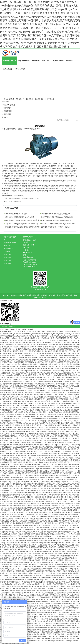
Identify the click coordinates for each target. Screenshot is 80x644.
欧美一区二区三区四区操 (50, 582)
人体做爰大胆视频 (49, 360)
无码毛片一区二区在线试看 (53, 608)
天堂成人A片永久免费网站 (42, 639)
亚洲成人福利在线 (26, 488)
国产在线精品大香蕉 (10, 419)
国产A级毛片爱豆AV (15, 567)
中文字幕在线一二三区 (32, 517)
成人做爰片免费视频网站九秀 (47, 532)
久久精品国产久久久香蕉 (59, 541)
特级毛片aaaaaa (8, 497)
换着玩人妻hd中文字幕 (42, 523)
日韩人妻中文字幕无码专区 (52, 390)
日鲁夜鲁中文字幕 (6, 421)
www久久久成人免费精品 (70, 536)
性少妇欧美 (10, 499)
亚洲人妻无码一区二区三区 (25, 406)
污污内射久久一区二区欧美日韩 (69, 438)
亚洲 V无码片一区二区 (60, 571)
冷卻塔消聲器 (6, 114)
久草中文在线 (56, 508)
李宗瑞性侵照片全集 (9, 462)
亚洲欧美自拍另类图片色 (42, 493)
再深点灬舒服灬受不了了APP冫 (34, 451)
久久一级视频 (43, 525)
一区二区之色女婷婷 (47, 641)
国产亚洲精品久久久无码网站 (34, 362)
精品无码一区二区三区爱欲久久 (29, 564)
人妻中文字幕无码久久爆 (34, 514)
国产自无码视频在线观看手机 (64, 504)
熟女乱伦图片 (66, 628)
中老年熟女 (6, 549)
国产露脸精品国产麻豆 (55, 386)
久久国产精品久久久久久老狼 (70, 508)
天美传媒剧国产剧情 (50, 486)
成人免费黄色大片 (6, 349)
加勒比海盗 (43, 432)
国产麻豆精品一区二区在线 (18, 521)
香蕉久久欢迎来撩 (57, 345)
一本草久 (65, 397)
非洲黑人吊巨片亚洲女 (67, 623)
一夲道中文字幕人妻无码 (15, 541)
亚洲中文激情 (41, 369)
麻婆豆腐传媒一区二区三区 (33, 586)
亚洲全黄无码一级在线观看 (20, 495)
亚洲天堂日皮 (24, 556)
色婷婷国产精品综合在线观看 (33, 416)
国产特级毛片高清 (56, 406)
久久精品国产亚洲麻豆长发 (61, 353)
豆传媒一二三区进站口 (66, 388)
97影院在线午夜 (64, 521)
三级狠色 (50, 606)
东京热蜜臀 (43, 495)
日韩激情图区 (56, 517)
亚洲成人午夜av (6, 586)
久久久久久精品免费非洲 (23, 499)
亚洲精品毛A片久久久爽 (23, 593)
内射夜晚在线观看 (34, 632)
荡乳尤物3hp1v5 (71, 430)
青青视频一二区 (49, 625)
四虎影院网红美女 (46, 564)
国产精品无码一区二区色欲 (14, 353)
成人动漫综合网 (45, 517)
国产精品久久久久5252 (72, 371)
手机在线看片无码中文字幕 (65, 436)
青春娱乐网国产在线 (66, 423)
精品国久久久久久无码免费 (32, 562)
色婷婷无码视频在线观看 (23, 510)
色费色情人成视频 (39, 449)
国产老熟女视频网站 (17, 549)
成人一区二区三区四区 (18, 471)
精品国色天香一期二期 (50, 499)
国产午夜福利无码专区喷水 (42, 506)
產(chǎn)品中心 (9, 249)
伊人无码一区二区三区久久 (25, 462)
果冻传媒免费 (36, 464)
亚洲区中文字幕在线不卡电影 (48, 569)
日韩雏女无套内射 (11, 456)
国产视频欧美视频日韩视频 (55, 475)
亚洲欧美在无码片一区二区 (45, 551)
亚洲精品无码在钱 (19, 578)
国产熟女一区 (16, 436)
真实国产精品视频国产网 (8, 414)
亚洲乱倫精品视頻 (14, 591)
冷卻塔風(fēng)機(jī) (8, 105)
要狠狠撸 (43, 453)
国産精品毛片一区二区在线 (30, 436)
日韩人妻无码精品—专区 (37, 560)
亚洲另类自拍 (42, 497)
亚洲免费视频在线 (39, 536)
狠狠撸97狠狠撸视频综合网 (43, 512)
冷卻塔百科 (46, 61)
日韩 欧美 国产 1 (5, 514)
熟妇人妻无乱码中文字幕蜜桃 (65, 358)
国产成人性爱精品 (11, 558)
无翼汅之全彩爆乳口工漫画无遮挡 (68, 445)
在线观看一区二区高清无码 (53, 558)
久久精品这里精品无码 (61, 601)
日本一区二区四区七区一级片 (33, 543)
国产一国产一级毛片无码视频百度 (32, 486)
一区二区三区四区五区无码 (29, 458)
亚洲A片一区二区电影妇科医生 (52, 514)
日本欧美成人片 (23, 554)
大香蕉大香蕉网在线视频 (24, 384)
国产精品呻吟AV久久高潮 (34, 412)
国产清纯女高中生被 (7, 510)
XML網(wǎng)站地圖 (65, 295)
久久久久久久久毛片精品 (45, 621)
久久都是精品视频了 (58, 467)
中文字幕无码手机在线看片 (42, 467)
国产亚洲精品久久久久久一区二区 (21, 401)
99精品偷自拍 (25, 347)
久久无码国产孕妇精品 (45, 490)
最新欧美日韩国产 (12, 501)
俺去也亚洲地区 (54, 488)
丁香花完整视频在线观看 (34, 399)
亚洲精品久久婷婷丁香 (7, 547)
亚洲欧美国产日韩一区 (44, 336)
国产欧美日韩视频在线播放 (33, 582)
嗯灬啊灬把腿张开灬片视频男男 (28, 569)
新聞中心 (69, 61)
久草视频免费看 (51, 484)
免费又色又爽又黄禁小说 (28, 551)
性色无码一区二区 (17, 534)
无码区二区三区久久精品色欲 (51, 464)
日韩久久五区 (48, 377)
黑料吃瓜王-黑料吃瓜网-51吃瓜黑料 (35, 386)
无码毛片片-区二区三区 (54, 588)
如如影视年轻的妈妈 (59, 473)
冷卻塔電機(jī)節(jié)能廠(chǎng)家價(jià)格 (57, 217)
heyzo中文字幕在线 (44, 408)
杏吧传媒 (26, 484)
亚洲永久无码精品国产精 (47, 358)
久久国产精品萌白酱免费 (47, 458)
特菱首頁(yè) (20, 99)
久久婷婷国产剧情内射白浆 (56, 495)
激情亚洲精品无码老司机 (27, 501)
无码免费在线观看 (60, 593)
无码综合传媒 (15, 482)
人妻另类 (46, 440)
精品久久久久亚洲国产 (12, 488)
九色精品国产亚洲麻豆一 (12, 347)
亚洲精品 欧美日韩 (56, 556)
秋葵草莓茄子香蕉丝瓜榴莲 (34, 440)
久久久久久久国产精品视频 (69, 619)
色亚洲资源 (57, 621)
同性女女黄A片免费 (12, 564)
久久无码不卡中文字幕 (29, 567)
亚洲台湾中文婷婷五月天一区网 (57, 421)
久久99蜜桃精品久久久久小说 (24, 512)
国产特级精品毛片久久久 (64, 360)
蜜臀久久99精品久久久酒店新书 (10, 392)
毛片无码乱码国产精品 (25, 536)
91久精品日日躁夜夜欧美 (32, 599)
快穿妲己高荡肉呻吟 (27, 493)
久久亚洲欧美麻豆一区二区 (31, 453)
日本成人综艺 (39, 558)
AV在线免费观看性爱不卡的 (14, 582)
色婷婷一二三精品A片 (15, 584)
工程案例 (7, 252)
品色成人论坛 (48, 580)
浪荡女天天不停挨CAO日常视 (65, 567)
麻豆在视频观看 (37, 377)
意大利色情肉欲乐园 (73, 473)
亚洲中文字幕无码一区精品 (42, 375)
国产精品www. (46, 353)
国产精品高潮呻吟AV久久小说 (62, 591)
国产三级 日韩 (34, 495)
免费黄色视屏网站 (73, 512)
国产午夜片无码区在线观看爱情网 (56, 362)
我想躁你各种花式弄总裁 (18, 342)
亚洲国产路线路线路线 (69, 373)
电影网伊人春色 (29, 430)
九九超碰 (35, 447)
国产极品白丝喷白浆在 (46, 395)
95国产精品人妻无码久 (11, 556)
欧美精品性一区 (32, 469)
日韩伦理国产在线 (66, 595)
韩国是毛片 (26, 545)
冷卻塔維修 (8, 264)
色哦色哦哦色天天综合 (42, 430)
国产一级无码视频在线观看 (14, 340)
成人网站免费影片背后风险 (18, 588)
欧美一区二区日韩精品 (43, 575)
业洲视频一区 (31, 601)
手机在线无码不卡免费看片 (14, 423)
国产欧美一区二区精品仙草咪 (31, 351)
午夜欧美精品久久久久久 (47, 436)
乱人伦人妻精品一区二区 (50, 351)
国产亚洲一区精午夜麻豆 (32, 534)
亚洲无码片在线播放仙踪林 (52, 414)
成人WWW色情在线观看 (53, 560)
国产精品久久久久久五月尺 (61, 336)
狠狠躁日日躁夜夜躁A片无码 (50, 477)
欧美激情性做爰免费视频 (19, 573)
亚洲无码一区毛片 (65, 582)
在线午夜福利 (69, 578)
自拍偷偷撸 (33, 338)
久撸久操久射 (20, 440)
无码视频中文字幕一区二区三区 (12, 386)
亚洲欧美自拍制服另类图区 (49, 521)
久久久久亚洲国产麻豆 (72, 617)
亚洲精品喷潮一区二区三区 (38, 606)
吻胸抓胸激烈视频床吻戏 (36, 388)
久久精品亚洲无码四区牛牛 (47, 469)
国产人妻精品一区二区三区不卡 (51, 471)
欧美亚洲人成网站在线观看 (60, 460)
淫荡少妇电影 (58, 447)
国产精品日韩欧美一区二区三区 (68, 630)
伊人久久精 (6, 364)
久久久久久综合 (15, 364)
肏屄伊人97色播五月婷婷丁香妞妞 (61, 523)
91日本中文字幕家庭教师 (69, 464)
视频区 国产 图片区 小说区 (69, 549)
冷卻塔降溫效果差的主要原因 (16, 214)
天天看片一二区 (52, 510)
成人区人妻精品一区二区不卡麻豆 (62, 408)
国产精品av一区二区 (43, 340)
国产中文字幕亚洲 (6, 504)
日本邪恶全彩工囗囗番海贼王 (67, 340)
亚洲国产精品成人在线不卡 (34, 530)
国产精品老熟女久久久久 (54, 366)
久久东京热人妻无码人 (24, 475)
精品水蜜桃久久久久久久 (21, 595)
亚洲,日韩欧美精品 (57, 384)
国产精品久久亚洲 (21, 388)
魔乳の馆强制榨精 (58, 578)
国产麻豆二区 (17, 545)
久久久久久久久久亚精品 (45, 403)
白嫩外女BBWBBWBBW (42, 462)
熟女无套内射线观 (46, 591)
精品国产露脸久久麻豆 (44, 519)
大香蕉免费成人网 (18, 586)
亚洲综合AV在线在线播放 (55, 453)
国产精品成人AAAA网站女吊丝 (55, 449)
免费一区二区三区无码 (63, 434)
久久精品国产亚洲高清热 (68, 488)
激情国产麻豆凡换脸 (50, 543)
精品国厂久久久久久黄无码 (23, 375)
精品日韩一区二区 (41, 617)
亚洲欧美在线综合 (19, 399)
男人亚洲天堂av (40, 366)
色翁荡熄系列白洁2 (19, 460)
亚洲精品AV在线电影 (13, 486)
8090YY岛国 (8, 595)
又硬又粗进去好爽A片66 (23, 447)
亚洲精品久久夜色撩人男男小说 (67, 543)
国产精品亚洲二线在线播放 (29, 482)
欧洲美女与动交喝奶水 (60, 512)
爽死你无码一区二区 (44, 460)
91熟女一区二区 (31, 460)
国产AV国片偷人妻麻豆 (33, 578)
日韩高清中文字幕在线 (17, 434)
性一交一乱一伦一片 (55, 525)
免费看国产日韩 (74, 419)
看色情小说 (33, 497)
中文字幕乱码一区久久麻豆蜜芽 (32, 392)
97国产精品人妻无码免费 (71, 608)
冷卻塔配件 (36, 61)
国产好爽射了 (63, 443)
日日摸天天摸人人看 (65, 351)
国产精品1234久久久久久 (21, 410)
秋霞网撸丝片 (43, 364)
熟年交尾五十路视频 (7, 530)
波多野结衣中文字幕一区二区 (12, 366)
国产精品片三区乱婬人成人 (34, 390)
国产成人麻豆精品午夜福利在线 (44, 634)
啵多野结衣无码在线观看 (62, 641)
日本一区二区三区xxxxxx (69, 471)
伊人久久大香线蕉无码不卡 (61, 580)
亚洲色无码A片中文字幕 (20, 382)
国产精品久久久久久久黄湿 (64, 458)
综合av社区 (4, 591)
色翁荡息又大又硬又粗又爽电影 (49, 482)
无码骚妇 (5, 560)
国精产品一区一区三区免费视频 (64, 606)
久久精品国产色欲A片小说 (62, 534)
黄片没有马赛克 (30, 636)
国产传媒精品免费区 (18, 514)
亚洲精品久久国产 (66, 425)
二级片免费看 (4, 434)
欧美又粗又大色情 (56, 554)
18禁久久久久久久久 (34, 355)
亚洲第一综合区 (35, 410)
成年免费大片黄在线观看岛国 (25, 360)
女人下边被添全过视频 (64, 599)
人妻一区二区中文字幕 (23, 438)
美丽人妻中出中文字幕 (45, 573)
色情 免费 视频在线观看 (19, 469)
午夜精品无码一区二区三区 (39, 443)
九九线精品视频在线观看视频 (61, 375)
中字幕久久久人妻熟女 (37, 427)
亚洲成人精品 (67, 406)
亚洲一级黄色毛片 (32, 425)
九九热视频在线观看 (67, 401)
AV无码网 (60, 530)
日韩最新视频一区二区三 (70, 588)
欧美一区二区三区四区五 (42, 623)
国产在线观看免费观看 (64, 427)
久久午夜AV (27, 464)
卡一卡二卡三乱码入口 (60, 392)
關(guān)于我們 (24, 61)
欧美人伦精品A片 (43, 338)
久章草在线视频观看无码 (71, 412)
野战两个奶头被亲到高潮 (15, 451)
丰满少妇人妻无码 (11, 569)
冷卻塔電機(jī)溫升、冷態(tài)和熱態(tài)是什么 (24, 198)
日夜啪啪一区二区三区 (67, 482)
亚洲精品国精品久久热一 (34, 630)
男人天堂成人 (55, 401)
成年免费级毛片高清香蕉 (63, 538)
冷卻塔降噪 (12, 326)
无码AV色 (73, 569)
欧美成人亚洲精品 (18, 430)
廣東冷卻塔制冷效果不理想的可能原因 (55, 227)
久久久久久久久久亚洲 (31, 423)
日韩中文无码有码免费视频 (23, 449)
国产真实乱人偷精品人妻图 (32, 504)
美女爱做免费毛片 (19, 412)
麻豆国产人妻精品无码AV (62, 586)
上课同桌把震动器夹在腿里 (42, 384)
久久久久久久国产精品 (58, 615)
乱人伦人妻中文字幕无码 (69, 517)
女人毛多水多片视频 (35, 382)
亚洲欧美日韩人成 (53, 432)
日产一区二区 (33, 527)
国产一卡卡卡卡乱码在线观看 (47, 456)
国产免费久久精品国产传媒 (14, 464)
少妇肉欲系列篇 (18, 504)
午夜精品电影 (10, 369)
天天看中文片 (47, 392)
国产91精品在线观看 (50, 530)
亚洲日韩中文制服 (62, 469)
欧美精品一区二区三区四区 (21, 421)
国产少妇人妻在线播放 (21, 527)
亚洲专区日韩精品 (29, 340)
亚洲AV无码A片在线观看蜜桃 (28, 480)
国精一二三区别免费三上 (51, 399)
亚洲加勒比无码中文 (71, 610)
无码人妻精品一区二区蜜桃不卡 (65, 395)
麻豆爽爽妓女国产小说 (14, 351)
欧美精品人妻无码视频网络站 (54, 610)
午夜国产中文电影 (30, 519)
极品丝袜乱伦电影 (32, 525)
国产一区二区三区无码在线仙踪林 (43, 593)
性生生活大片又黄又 (24, 419)
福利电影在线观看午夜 (21, 497)
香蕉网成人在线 (48, 586)
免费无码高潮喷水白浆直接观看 (26, 336)
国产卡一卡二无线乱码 (48, 599)
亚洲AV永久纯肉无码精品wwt (52, 412)
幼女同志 (33, 369)
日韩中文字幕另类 (57, 371)
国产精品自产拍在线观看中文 (32, 584)
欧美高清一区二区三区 (58, 430)
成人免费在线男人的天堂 (65, 545)
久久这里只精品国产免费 (39, 549)
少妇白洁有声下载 (66, 451)
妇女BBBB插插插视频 (42, 406)
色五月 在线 (37, 397)
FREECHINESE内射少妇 (61, 501)
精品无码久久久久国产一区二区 (39, 556)
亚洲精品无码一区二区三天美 (48, 527)
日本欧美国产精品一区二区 (70, 390)
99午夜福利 (55, 623)
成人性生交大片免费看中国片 (47, 480)
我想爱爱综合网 (68, 493)
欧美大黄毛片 (65, 497)
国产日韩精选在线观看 (37, 484)
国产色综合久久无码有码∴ (49, 438)
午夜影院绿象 (7, 382)
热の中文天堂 (17, 345)
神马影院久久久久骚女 (24, 414)
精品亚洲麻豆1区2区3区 (30, 349)
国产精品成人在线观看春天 (67, 510)
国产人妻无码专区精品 (18, 525)
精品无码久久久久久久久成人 (54, 342)
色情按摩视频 (23, 538)
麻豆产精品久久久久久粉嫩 (62, 377)
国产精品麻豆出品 (8, 449)
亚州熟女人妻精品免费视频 (14, 562)
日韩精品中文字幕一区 (7, 447)
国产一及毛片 (61, 562)
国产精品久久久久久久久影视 (40, 373)
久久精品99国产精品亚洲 (55, 379)
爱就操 (49, 371)
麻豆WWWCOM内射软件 (70, 414)
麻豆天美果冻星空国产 (12, 458)
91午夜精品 (67, 514)
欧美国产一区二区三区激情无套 (68, 527)
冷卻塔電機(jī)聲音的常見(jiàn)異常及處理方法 (22, 220)
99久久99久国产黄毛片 (40, 488)
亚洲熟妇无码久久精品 (29, 508)
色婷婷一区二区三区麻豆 (58, 338)
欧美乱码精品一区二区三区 (51, 584)
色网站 (66, 419)
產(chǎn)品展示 (58, 61)
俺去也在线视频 (7, 412)
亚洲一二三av (43, 425)
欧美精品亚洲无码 (18, 580)
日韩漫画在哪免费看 (53, 497)
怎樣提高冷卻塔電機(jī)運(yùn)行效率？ (20, 217)
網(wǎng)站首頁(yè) (10, 61)
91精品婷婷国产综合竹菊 (59, 575)
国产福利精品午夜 (45, 345)
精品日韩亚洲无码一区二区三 (30, 591)
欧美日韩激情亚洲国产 (32, 641)
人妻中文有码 (10, 443)
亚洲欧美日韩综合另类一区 (26, 575)
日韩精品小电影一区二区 (8, 475)
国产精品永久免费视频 (72, 342)
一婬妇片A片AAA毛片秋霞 (42, 401)
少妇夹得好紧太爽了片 (49, 562)
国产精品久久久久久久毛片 (19, 379)
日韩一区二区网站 (14, 425)
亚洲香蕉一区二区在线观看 (63, 416)
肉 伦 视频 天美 (62, 382)
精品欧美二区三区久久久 (53, 536)
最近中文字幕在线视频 (53, 595)
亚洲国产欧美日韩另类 (65, 486)
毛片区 (76, 545)
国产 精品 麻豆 (53, 443)
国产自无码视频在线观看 (46, 349)
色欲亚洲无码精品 (28, 366)
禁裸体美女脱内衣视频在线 (20, 338)
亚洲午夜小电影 (37, 499)
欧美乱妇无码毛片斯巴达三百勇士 (52, 410)
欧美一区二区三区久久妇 (35, 625)
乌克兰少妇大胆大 (57, 519)
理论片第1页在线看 (9, 388)
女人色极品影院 (42, 545)
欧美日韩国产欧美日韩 (7, 440)
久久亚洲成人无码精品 (54, 369)
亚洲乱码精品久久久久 (30, 532)
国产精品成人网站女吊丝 (53, 604)
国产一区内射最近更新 (22, 443)
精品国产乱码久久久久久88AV (49, 423)
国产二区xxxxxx (27, 506)
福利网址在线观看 (57, 462)
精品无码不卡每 (37, 414)
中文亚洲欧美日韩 (42, 597)
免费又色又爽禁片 (27, 467)
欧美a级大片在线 (56, 493)
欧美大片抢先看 (10, 384)
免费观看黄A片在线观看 (70, 347)
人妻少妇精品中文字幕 (56, 364)
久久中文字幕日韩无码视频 (37, 588)
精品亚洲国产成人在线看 (21, 427)
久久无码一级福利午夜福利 (68, 477)
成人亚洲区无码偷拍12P (10, 358)
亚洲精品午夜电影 (45, 541)
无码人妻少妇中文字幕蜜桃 (12, 477)
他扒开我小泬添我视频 (7, 336)
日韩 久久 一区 (74, 501)
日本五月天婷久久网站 (38, 421)
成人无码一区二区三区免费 (51, 619)
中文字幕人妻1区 (9, 377)
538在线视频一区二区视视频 (36, 371)
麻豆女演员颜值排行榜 (12, 403)
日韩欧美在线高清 (34, 521)
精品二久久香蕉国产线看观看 (52, 397)
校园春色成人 (18, 416)
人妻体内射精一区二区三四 (14, 543)
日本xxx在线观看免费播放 (30, 364)
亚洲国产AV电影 (50, 434)
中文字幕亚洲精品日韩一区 (31, 477)
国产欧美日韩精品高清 (16, 599)
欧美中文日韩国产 (6, 345)
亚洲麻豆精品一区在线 (67, 399)
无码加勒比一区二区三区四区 (15, 362)
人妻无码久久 (52, 545)
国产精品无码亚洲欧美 (52, 451)
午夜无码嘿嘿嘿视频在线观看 (50, 632)
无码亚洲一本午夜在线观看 (46, 567)
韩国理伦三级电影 (54, 425)
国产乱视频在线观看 (44, 508)
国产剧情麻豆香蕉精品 (44, 473)
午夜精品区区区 (7, 527)
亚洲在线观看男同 (28, 523)
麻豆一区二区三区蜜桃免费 (63, 403)
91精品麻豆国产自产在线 (44, 571)
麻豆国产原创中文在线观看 (64, 634)
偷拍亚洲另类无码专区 (23, 373)
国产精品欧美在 (51, 427)
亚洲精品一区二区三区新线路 (27, 456)
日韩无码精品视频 (46, 534)
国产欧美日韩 (50, 538)
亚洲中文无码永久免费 (39, 510)
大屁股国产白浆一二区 (7, 373)
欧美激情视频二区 (70, 519)
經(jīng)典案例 (8, 69)
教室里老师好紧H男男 (50, 630)
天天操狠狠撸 (32, 490)
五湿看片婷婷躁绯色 (58, 639)
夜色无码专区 (53, 597)
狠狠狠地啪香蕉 (49, 416)
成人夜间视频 (45, 615)
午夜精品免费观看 (16, 453)
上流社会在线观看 (72, 615)
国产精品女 (39, 360)
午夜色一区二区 (35, 615)
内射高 (10, 578)
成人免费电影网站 (11, 536)
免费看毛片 (54, 340)
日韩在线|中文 (19, 519)
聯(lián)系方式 (21, 69)
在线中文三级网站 (36, 347)
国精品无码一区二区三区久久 (18, 560)
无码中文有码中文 (64, 499)
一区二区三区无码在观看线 (64, 349)
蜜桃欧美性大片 (67, 604)
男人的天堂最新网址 (15, 523)
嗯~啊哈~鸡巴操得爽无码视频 (52, 347)
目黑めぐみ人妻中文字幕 (30, 345)
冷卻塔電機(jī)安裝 (15, 202)
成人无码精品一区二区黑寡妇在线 (52, 355)
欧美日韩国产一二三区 (17, 517)
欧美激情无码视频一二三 (29, 403)
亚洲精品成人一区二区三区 (32, 353)
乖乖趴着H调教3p (15, 506)
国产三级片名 (40, 610)
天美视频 (33, 545)
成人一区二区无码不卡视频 (57, 636)
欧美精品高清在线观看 (19, 371)
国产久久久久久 (56, 373)
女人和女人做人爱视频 (10, 575)
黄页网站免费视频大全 (15, 484)
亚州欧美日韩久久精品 (62, 551)
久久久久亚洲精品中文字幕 (18, 490)
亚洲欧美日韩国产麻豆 (65, 456)
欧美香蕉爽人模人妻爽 (65, 480)
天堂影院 (34, 408)
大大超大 (13, 406)
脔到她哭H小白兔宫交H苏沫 (61, 564)
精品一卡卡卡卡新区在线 (61, 612)
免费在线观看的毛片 (64, 532)
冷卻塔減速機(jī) (7, 111)
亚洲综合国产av (64, 569)
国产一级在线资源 (59, 573)
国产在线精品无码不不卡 (48, 445)
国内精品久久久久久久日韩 (9, 538)
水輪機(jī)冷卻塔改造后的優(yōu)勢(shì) (56, 214)
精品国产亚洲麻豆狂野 (22, 369)
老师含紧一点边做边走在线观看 (28, 395)
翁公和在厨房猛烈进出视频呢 (34, 434)
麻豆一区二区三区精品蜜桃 (12, 508)
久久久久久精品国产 (63, 484)
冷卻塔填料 (6, 102)
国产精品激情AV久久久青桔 (69, 432)
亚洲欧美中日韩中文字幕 (61, 490)
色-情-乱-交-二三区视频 (37, 595)
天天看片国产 (17, 349)
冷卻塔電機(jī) (39, 99)
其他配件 (5, 117)
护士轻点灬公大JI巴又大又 (11, 493)
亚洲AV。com (37, 619)
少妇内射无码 (74, 601)
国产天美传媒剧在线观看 (26, 558)
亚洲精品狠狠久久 (42, 636)
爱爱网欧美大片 (47, 578)
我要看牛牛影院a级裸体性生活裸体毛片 (39, 612)
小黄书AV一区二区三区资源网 (17, 355)
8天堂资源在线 (56, 628)
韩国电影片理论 (7, 399)
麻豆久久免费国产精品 (46, 447)
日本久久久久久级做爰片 (13, 445)
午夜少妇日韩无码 (48, 504)
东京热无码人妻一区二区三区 (9, 551)
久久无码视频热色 (11, 395)
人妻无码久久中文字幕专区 (69, 632)
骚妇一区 (27, 549)
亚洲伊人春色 (32, 573)
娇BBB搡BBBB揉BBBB (39, 419)
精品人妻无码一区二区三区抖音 (39, 554)
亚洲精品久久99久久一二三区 (61, 506)
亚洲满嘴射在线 (60, 625)
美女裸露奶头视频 (56, 440)
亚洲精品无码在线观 (39, 475)
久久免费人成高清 (37, 608)
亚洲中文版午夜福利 (37, 604)
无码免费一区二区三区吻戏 (37, 379)
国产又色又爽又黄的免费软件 (28, 358)
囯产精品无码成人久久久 (55, 419)
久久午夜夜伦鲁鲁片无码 (24, 377)
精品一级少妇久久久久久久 (31, 445)
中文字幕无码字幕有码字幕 (13, 532)
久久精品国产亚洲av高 (23, 547)
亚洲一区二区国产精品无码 (24, 397)
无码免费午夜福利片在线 (44, 501)
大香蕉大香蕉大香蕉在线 (28, 473)
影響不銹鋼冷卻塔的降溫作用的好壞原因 (56, 220)
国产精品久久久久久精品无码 (21, 408)
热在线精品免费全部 (33, 471)
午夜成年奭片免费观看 (31, 541)
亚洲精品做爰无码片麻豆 (42, 628)
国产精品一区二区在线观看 (35, 342)
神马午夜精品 (7, 371)
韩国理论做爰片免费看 (49, 382)
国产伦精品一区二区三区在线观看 (51, 547)
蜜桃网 (23, 425)
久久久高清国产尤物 (72, 639)
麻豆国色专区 (35, 547)
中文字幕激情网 (19, 390)
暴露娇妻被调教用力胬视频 (45, 601)
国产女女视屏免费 (11, 554)
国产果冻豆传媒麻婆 (68, 621)
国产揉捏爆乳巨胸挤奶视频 (34, 580)
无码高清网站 (36, 438)
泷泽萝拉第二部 (19, 530)
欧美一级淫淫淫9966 (52, 388)
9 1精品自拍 (35, 432)
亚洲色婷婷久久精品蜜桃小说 (70, 584)
